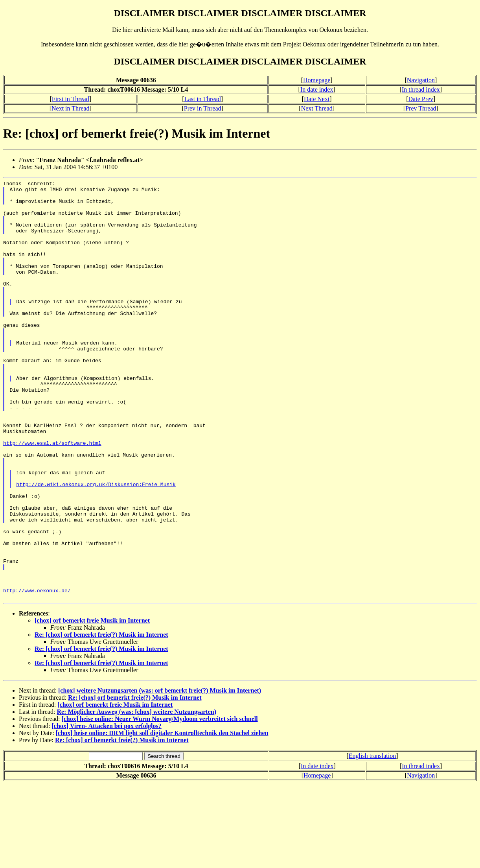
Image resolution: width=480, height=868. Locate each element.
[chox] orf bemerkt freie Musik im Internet (92, 704)
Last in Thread (203, 99)
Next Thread (317, 108)
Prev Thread (421, 108)
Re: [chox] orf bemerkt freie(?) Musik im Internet (101, 718)
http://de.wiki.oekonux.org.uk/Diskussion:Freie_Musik (96, 545)
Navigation (421, 80)
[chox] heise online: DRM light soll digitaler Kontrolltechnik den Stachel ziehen (162, 817)
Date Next (317, 99)
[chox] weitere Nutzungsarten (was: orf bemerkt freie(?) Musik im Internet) (160, 774)
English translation (372, 839)
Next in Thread (71, 108)
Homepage (317, 80)
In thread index (421, 89)
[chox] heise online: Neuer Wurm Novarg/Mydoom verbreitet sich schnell (159, 803)
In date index (317, 89)
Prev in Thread (203, 108)
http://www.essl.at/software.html (52, 496)
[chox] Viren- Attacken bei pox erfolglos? (107, 810)
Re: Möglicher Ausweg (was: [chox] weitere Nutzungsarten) (136, 795)
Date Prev (421, 99)
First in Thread (71, 99)
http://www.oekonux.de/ (37, 673)
